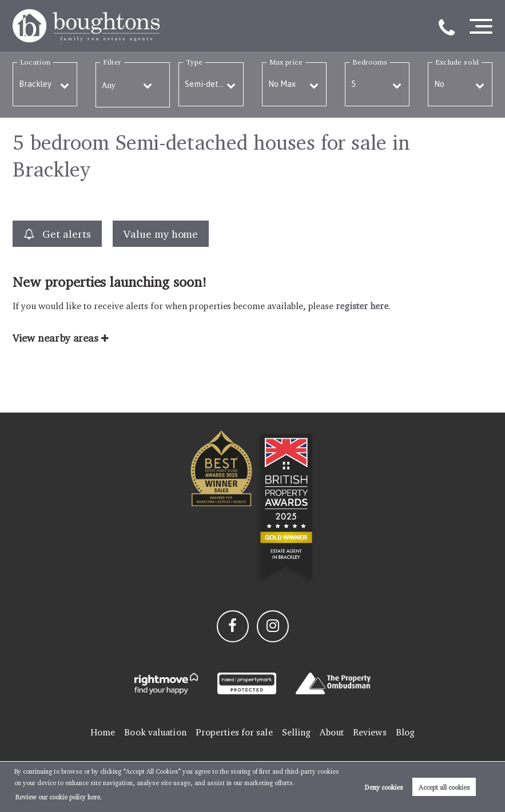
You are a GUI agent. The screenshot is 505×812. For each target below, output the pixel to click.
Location (35, 62)
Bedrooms (370, 62)
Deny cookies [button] (384, 787)
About (332, 732)
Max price (286, 62)
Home (103, 732)
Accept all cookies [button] (444, 787)
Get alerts (57, 234)
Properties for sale (234, 732)
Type (194, 62)
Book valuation (155, 732)
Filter (112, 62)
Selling (297, 732)
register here (362, 306)
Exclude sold (457, 62)
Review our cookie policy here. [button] (59, 797)
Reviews (370, 732)
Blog (405, 732)
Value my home (161, 234)
